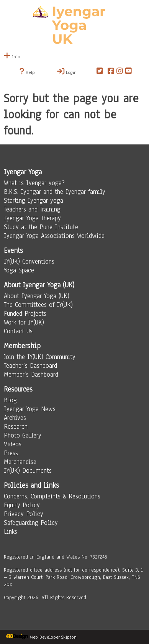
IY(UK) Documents (28, 471)
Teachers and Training (32, 209)
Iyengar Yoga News (30, 409)
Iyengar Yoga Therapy (32, 218)
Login (67, 72)
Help (27, 72)
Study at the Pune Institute (41, 227)
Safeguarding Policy (31, 523)
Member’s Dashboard (31, 374)
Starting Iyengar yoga (34, 201)
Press (11, 453)
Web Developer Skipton (53, 637)
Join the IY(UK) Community (40, 357)
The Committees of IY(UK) (38, 305)
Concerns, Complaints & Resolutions (52, 496)
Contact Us (18, 331)
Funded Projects (25, 314)
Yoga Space (19, 270)
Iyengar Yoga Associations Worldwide (54, 236)
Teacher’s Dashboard (30, 366)
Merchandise (20, 462)
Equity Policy (22, 505)
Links (11, 532)
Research (16, 427)
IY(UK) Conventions (29, 261)
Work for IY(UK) (24, 322)
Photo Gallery (23, 435)
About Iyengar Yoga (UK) (37, 296)
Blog (10, 400)
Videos (13, 444)
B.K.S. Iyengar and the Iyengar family (55, 192)
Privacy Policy (24, 514)
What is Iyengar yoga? (34, 183)
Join (12, 57)
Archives (15, 418)
